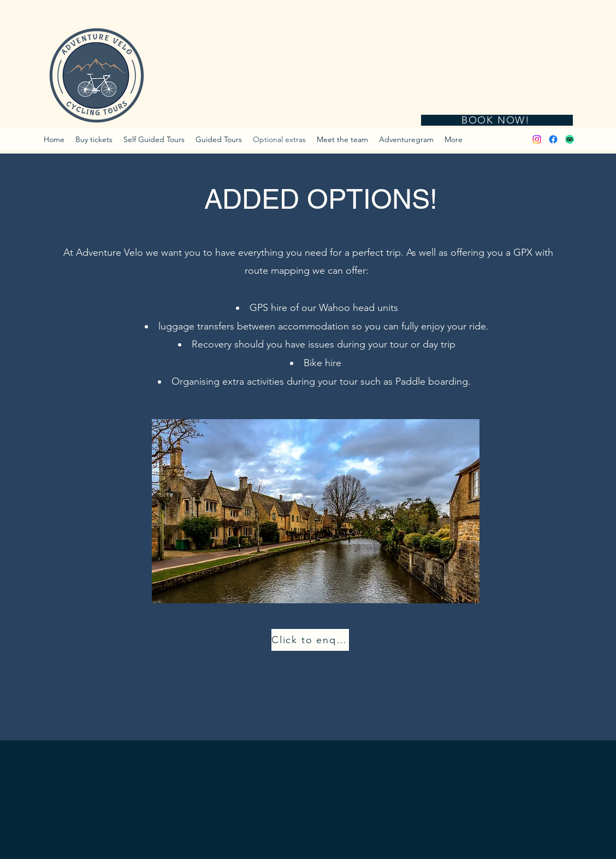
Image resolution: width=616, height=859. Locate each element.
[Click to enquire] (310, 640)
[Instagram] (537, 139)
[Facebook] (553, 139)
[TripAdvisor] (570, 139)
